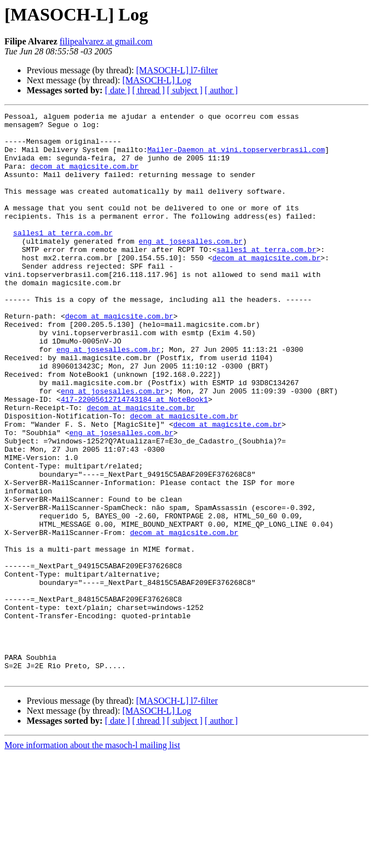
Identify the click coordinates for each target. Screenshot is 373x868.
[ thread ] (148, 90)
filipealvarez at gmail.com (106, 41)
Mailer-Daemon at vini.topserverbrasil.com (236, 158)
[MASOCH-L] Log (157, 80)
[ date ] (117, 90)
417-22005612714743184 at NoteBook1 (134, 457)
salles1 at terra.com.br (63, 258)
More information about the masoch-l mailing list (92, 858)
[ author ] (221, 90)
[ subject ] (185, 90)
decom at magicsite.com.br (85, 178)
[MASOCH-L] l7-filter (177, 70)
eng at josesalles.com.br (191, 268)
